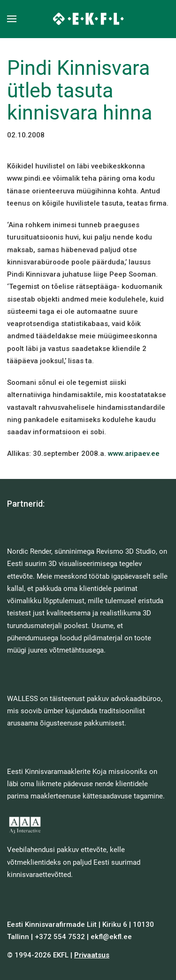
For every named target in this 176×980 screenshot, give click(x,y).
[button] (12, 19)
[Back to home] (88, 19)
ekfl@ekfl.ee (111, 937)
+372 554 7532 (60, 937)
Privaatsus (92, 955)
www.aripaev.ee (134, 454)
